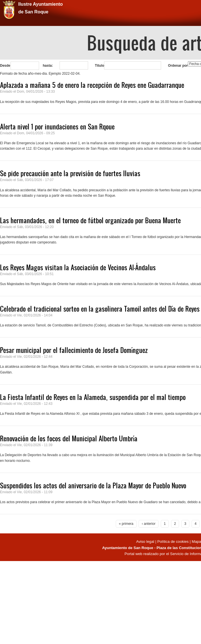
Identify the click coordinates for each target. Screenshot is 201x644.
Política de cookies (173, 542)
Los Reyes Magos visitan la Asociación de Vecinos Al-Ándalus (78, 267)
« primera (126, 524)
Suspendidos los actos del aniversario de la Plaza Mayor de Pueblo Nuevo (93, 485)
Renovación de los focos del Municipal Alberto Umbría (69, 438)
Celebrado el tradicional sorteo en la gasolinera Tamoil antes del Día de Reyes (100, 309)
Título (100, 66)
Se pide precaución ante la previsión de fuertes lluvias (70, 173)
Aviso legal (146, 542)
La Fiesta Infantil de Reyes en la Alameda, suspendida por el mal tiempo (93, 397)
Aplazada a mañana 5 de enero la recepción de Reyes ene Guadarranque (92, 85)
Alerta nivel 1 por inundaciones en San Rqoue (57, 127)
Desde (5, 66)
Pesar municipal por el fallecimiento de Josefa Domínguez (74, 350)
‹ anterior (149, 524)
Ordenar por (178, 66)
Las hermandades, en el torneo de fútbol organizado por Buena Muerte (90, 220)
